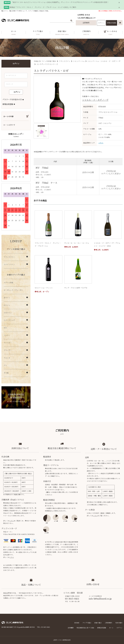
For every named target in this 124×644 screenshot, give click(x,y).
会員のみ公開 (88, 173)
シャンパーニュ (79, 61)
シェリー (7, 335)
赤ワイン (7, 298)
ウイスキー (8, 343)
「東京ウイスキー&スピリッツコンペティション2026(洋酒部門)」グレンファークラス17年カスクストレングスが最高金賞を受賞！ (60, 2)
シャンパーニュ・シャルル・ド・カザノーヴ (104, 61)
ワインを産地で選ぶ (49, 61)
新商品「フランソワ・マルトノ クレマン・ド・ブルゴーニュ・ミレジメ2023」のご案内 (43, 7)
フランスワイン (65, 61)
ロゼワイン (8, 313)
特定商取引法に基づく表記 (85, 628)
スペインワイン (9, 265)
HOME (77, 623)
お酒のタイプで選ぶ (16, 275)
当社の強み (119, 623)
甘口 (5, 328)
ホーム (14, 33)
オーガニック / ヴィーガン (13, 290)
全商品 (36, 61)
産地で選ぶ (62, 33)
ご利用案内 (86, 33)
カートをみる (110, 33)
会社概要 (71, 628)
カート (111, 628)
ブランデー (8, 350)
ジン (5, 365)
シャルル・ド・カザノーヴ (95, 100)
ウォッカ (7, 358)
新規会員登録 (112, 23)
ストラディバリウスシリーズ (47, 64)
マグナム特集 (8, 283)
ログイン (101, 23)
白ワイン (7, 305)
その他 (6, 373)
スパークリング (9, 320)
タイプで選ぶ (38, 33)
